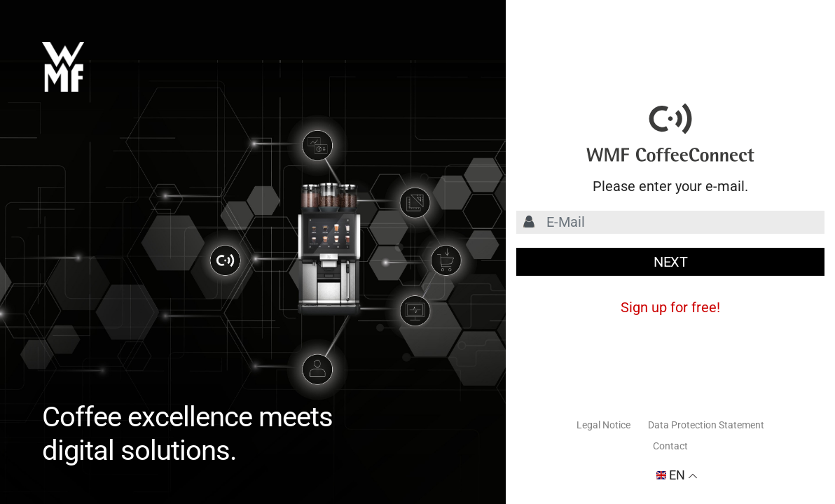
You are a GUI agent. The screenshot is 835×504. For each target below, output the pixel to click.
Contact (670, 446)
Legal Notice (603, 425)
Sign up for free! (670, 307)
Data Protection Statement (706, 425)
